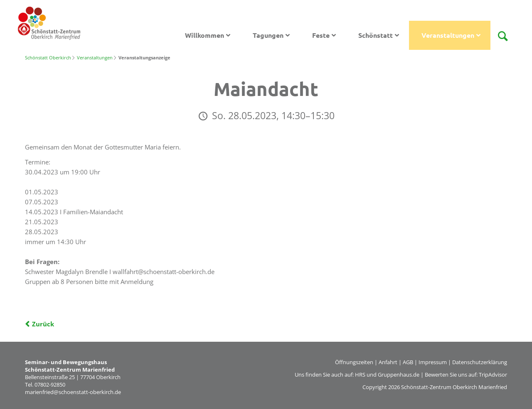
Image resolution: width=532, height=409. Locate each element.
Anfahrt (388, 362)
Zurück (43, 324)
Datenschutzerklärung (480, 362)
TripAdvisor (493, 375)
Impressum (433, 362)
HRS (360, 375)
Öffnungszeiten (354, 362)
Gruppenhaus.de (399, 375)
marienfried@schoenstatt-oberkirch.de (73, 392)
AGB (408, 362)
